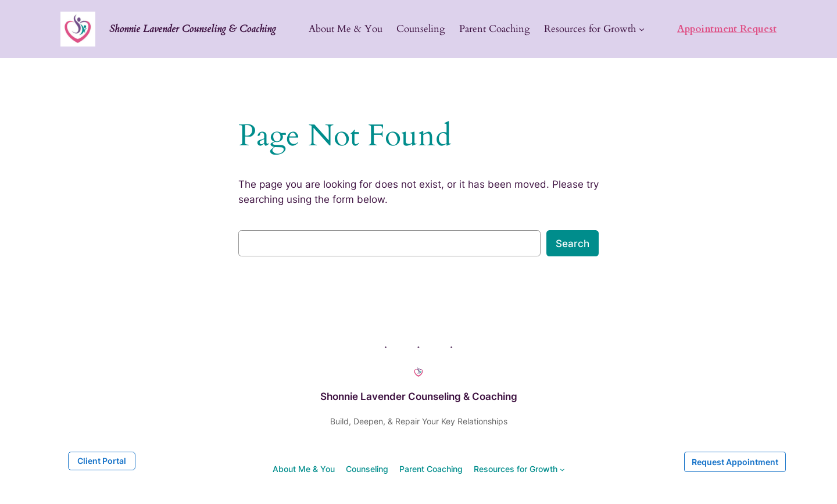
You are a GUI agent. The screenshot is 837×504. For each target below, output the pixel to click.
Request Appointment (735, 462)
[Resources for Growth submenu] (642, 29)
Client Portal (102, 461)
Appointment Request (727, 29)
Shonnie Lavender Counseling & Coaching (193, 29)
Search (573, 244)
